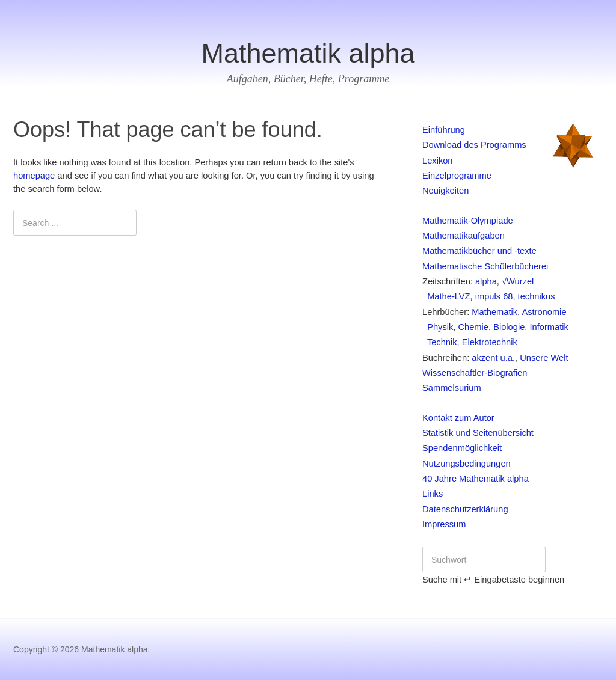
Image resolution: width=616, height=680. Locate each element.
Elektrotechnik (490, 342)
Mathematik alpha (308, 53)
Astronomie (544, 312)
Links (433, 494)
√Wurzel (518, 281)
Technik (440, 342)
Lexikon (438, 161)
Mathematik (494, 312)
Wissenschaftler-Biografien (475, 373)
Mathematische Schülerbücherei (485, 266)
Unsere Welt (544, 358)
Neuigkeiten (445, 191)
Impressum (444, 524)
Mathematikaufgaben (464, 236)
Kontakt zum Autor (458, 418)
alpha (486, 281)
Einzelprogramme (457, 176)
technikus (537, 296)
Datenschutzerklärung (465, 509)
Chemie (473, 327)
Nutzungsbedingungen (467, 464)
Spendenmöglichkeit (462, 448)
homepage (34, 176)
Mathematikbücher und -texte (479, 251)
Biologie (509, 327)
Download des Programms (474, 145)
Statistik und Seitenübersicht (478, 433)
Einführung (444, 130)
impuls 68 (494, 296)
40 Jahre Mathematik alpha (476, 479)
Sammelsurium (452, 388)
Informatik (549, 327)
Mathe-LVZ (446, 296)
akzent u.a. (493, 358)
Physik (438, 327)
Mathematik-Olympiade (468, 221)
